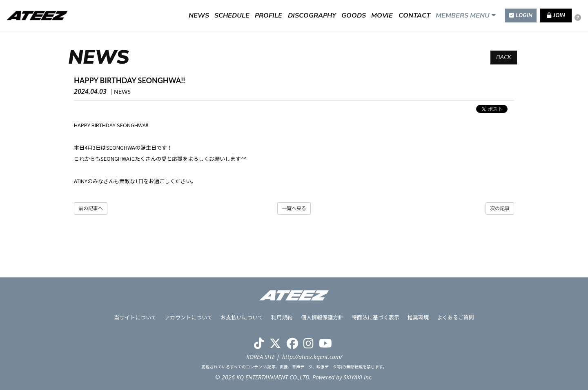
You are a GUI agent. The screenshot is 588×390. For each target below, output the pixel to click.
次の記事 (500, 208)
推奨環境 (418, 317)
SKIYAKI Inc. (358, 377)
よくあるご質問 (455, 317)
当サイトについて (136, 317)
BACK (504, 57)
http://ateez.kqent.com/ (312, 357)
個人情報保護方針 (322, 317)
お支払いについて (242, 317)
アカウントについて (189, 317)
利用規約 (282, 317)
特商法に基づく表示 (375, 317)
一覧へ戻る (294, 208)
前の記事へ (91, 208)
